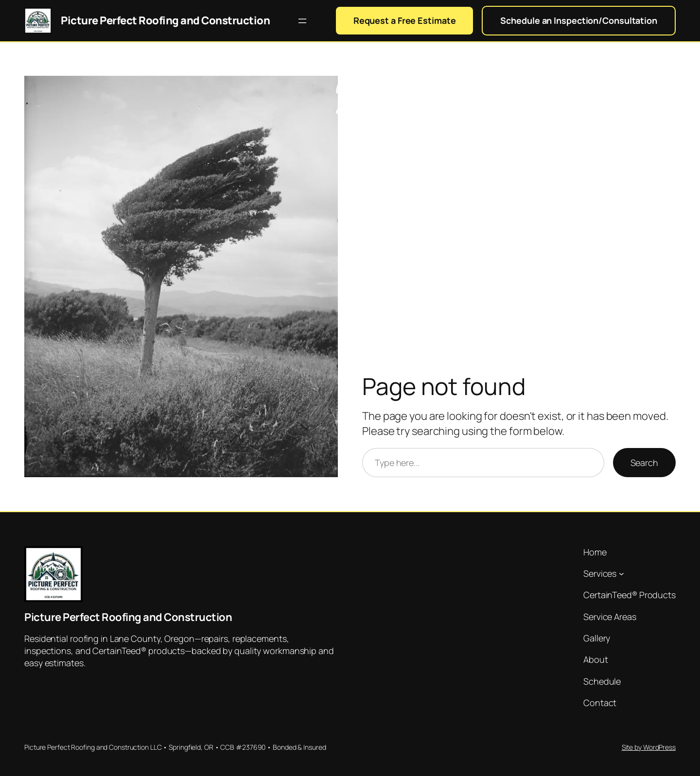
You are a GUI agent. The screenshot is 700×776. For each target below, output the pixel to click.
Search (644, 463)
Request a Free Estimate (405, 20)
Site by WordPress (649, 747)
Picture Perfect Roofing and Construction (165, 20)
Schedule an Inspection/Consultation (579, 20)
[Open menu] (302, 21)
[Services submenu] (621, 574)
